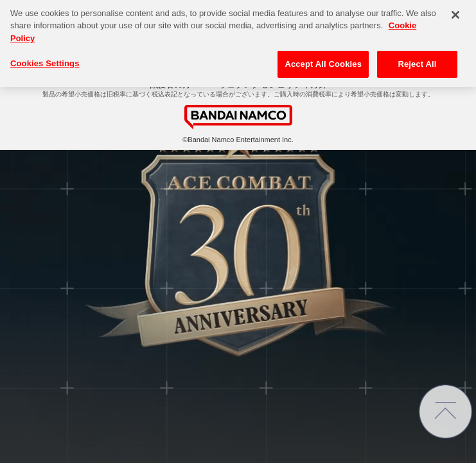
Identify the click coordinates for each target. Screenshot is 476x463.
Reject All (417, 58)
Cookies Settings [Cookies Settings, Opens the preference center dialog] (45, 57)
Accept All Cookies (323, 58)
